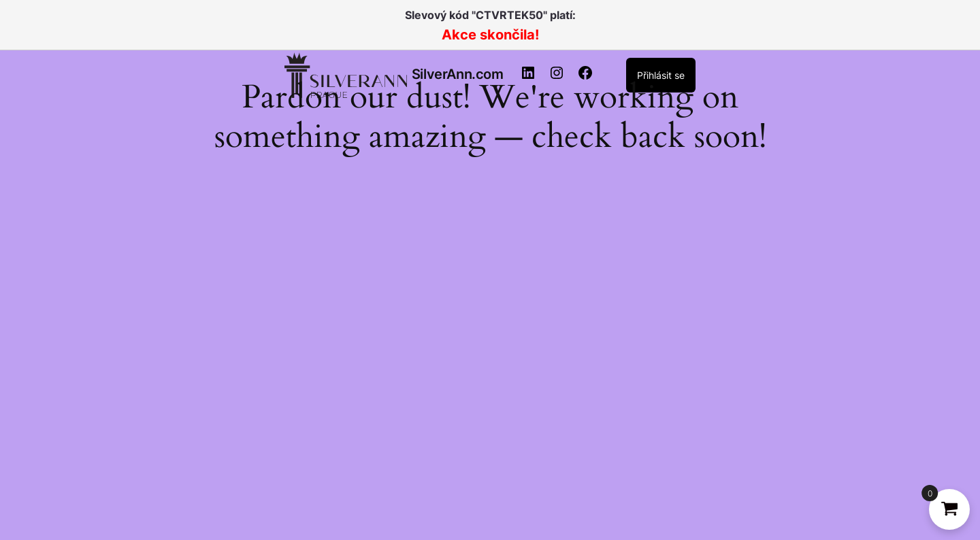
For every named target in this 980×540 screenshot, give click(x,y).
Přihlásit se (661, 75)
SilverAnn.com (458, 74)
